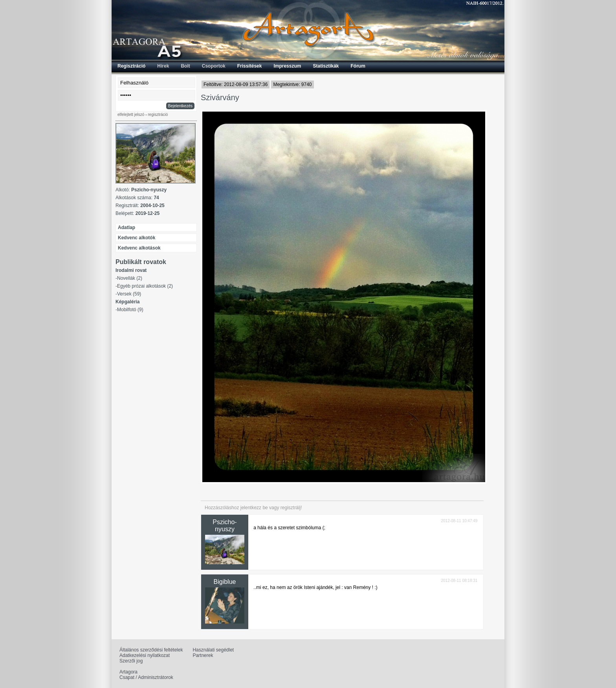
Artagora (128, 672)
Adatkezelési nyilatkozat (145, 655)
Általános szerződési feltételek (151, 650)
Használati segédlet (213, 650)
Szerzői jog (131, 661)
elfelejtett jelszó (131, 115)
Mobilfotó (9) (130, 310)
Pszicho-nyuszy (225, 526)
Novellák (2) (130, 278)
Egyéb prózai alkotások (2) (145, 286)
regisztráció (158, 115)
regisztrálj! (291, 508)
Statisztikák (326, 66)
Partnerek (203, 655)
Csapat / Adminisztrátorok (146, 677)
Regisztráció (131, 66)
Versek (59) (129, 294)
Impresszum (287, 66)
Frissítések (250, 66)
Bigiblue (225, 582)
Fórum (358, 66)
